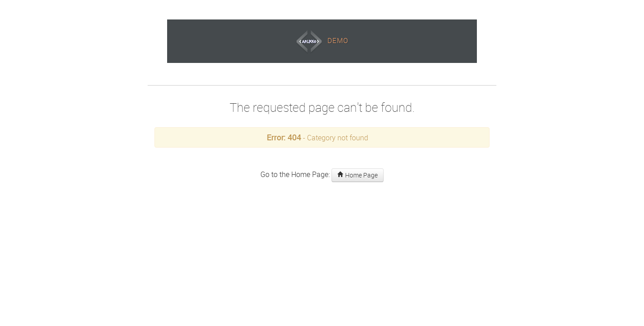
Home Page (358, 175)
